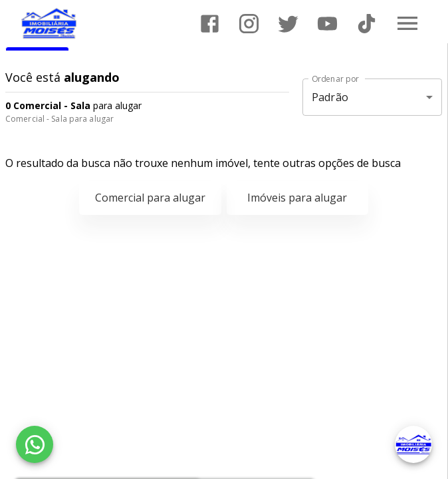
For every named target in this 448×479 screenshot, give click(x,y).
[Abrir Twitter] (288, 24)
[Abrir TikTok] (367, 24)
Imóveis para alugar (297, 198)
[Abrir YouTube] (327, 24)
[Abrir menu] (407, 23)
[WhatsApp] (35, 444)
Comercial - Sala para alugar (59, 119)
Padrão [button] (330, 97)
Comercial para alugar (150, 198)
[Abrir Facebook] (210, 24)
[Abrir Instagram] (249, 24)
